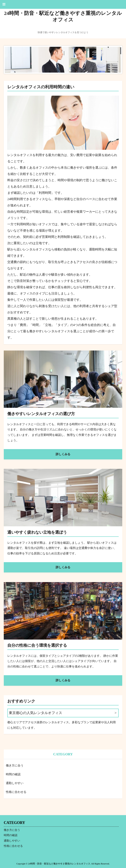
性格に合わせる (16, 792)
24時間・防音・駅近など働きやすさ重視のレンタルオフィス (63, 16)
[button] (63, 4)
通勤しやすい (15, 783)
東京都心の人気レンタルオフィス (35, 713)
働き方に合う (15, 766)
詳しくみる (63, 454)
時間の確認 (13, 774)
